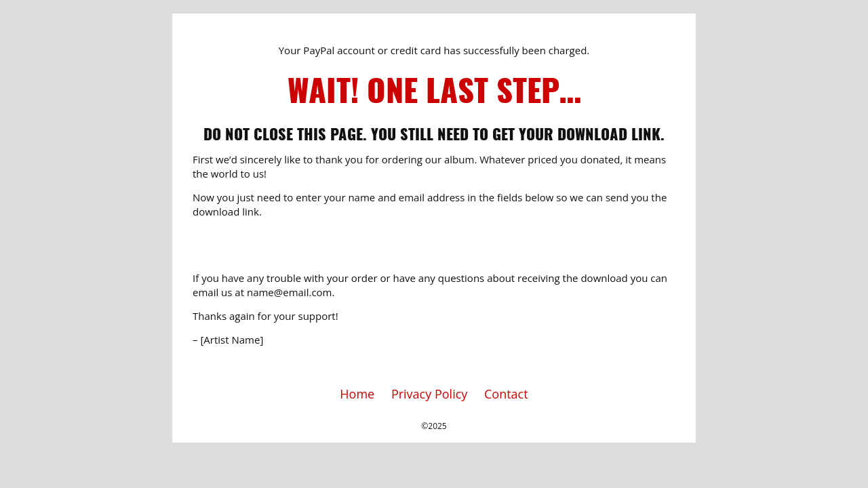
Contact (506, 394)
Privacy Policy (429, 394)
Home (357, 394)
